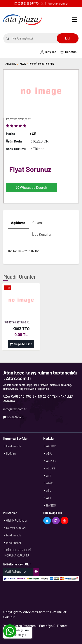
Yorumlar (39, 222)
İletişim (11, 453)
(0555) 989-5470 (28, 3)
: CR (33, 133)
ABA (49, 453)
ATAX (49, 483)
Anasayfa (11, 64)
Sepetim (69, 52)
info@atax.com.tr (57, 3)
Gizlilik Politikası (16, 520)
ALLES (51, 468)
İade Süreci (13, 543)
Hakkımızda (14, 446)
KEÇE (23, 64)
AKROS (51, 461)
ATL (49, 490)
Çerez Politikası (16, 528)
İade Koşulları (42, 234)
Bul (67, 38)
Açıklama (18, 222)
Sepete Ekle (21, 344)
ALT (49, 476)
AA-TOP (51, 446)
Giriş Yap (48, 52)
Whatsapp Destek (32, 187)
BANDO (51, 505)
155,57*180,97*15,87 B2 (42, 64)
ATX (49, 498)
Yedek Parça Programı (20, 626)
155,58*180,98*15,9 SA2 (17, 322)
